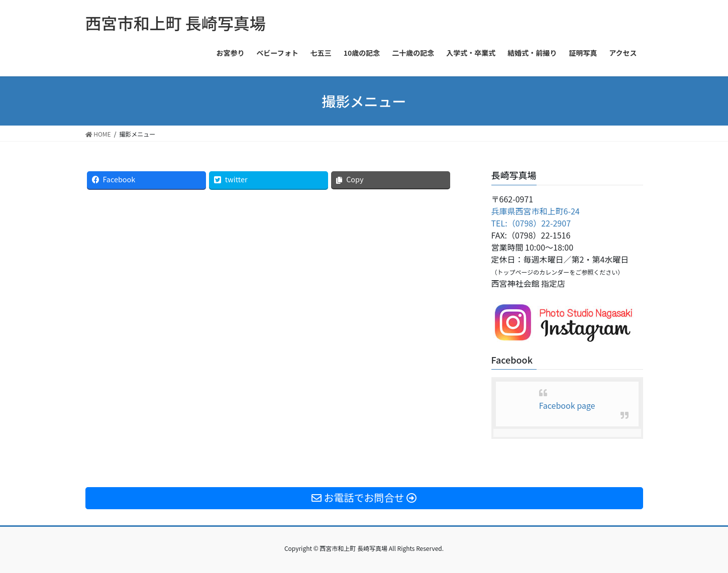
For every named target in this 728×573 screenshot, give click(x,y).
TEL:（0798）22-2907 (531, 223)
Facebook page (567, 405)
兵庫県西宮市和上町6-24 (536, 211)
